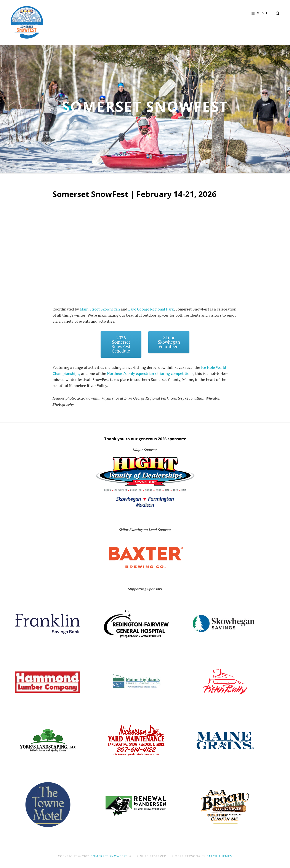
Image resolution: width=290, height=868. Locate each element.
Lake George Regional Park (152, 309)
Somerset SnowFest (109, 856)
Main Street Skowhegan (100, 309)
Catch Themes (219, 856)
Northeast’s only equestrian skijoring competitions (151, 373)
